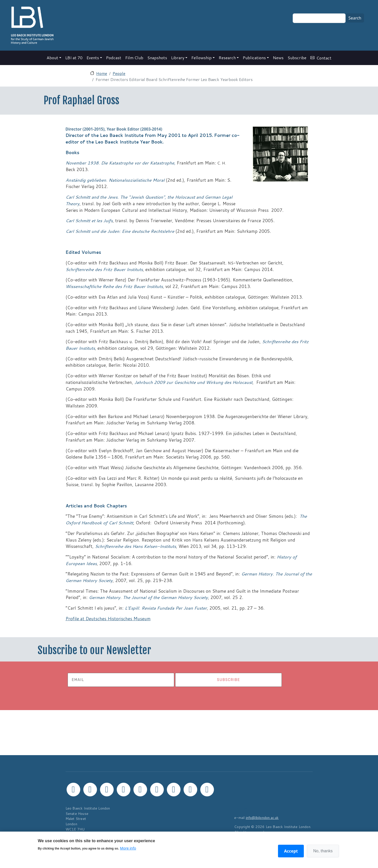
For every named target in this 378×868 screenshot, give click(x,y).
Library (178, 58)
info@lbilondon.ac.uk (262, 818)
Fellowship (202, 58)
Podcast (114, 58)
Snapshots (157, 58)
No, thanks (323, 851)
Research (227, 58)
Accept (291, 851)
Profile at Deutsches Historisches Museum (108, 619)
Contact (324, 58)
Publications (254, 58)
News (278, 58)
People (119, 73)
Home (102, 73)
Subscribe (297, 58)
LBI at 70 (74, 58)
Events (93, 58)
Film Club (134, 58)
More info (128, 848)
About (52, 58)
